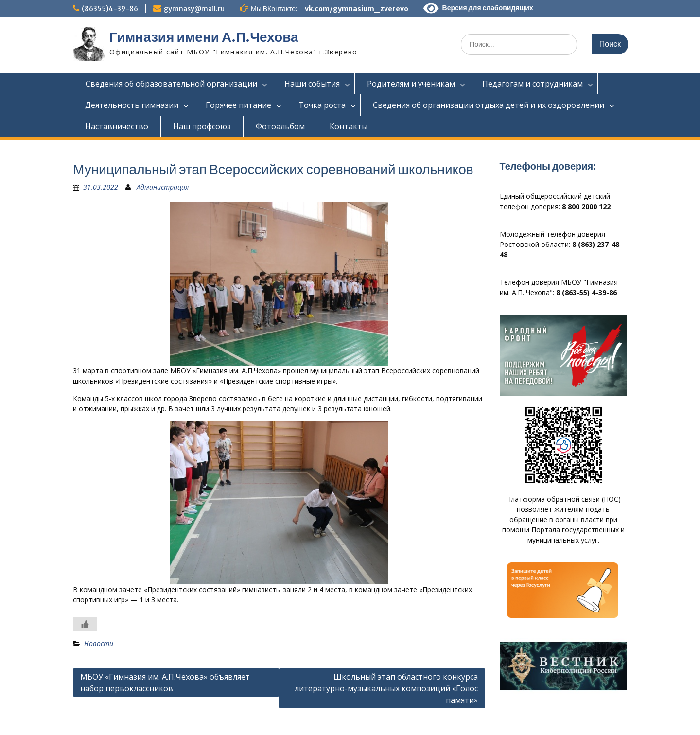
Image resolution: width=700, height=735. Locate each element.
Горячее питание (238, 105)
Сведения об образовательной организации (171, 84)
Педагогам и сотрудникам (533, 84)
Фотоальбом (280, 126)
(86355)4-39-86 (110, 9)
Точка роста (322, 105)
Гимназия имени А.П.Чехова (204, 37)
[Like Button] (85, 624)
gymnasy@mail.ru (194, 9)
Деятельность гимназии (132, 105)
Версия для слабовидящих (478, 8)
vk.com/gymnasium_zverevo (357, 9)
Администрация (163, 187)
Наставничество (117, 126)
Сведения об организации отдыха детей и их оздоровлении (489, 105)
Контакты (349, 126)
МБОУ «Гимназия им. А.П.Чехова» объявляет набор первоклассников (165, 682)
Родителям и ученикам (411, 84)
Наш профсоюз (202, 126)
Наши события (312, 84)
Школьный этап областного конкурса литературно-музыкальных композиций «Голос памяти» (386, 688)
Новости (99, 643)
